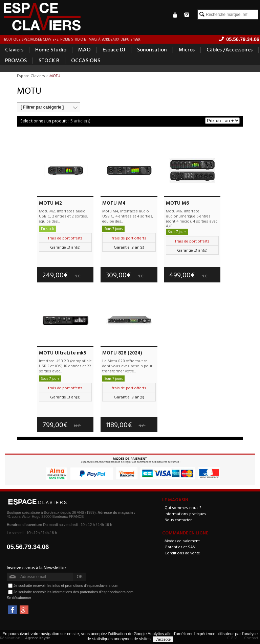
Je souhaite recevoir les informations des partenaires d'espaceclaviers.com (73, 592)
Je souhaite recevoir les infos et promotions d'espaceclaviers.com (66, 585)
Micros (187, 49)
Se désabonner (19, 598)
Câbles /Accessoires (230, 49)
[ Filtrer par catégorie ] (42, 107)
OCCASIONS (86, 60)
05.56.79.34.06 (28, 547)
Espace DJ (114, 49)
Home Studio (51, 49)
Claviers (14, 49)
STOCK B (49, 60)
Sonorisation (152, 49)
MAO (84, 49)
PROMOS (16, 60)
